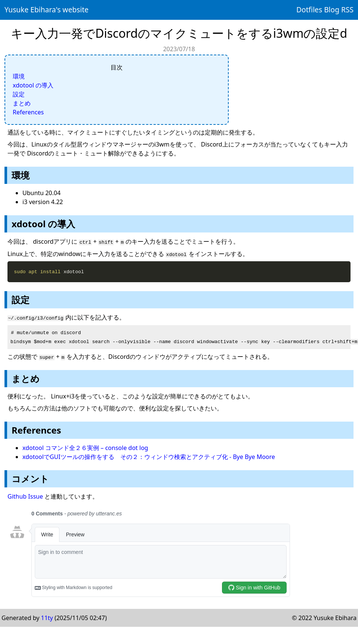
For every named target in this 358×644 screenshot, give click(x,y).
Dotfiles (309, 10)
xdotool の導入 (33, 85)
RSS (347, 10)
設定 (19, 94)
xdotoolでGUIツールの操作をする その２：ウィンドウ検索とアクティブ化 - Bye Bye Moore (149, 456)
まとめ (22, 103)
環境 (19, 76)
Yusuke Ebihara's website (47, 10)
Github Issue (25, 496)
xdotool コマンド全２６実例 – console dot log (85, 447)
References (28, 112)
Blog (332, 10)
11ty (47, 617)
